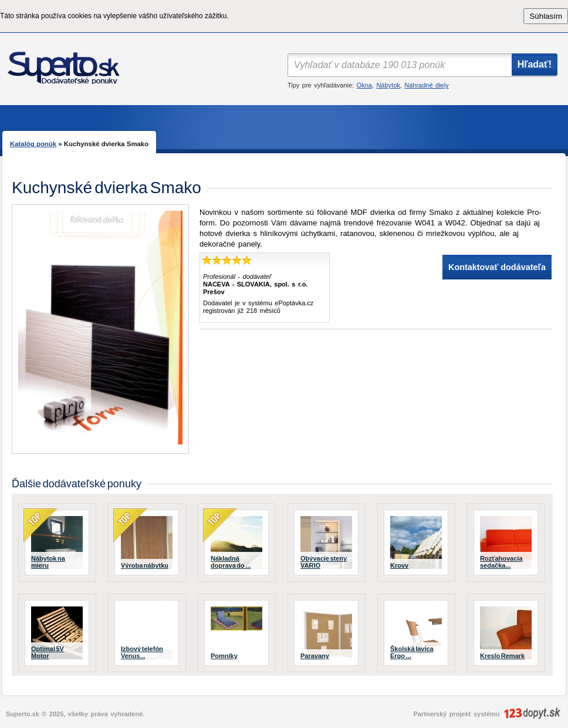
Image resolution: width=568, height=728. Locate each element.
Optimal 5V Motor (48, 652)
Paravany (315, 656)
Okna (364, 85)
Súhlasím (546, 16)
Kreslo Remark (502, 656)
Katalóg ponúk (33, 144)
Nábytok (388, 85)
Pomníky (224, 656)
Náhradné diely (426, 85)
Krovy (399, 565)
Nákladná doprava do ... (231, 562)
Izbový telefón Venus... (142, 652)
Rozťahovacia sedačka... (501, 562)
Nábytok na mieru (48, 562)
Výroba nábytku (145, 565)
